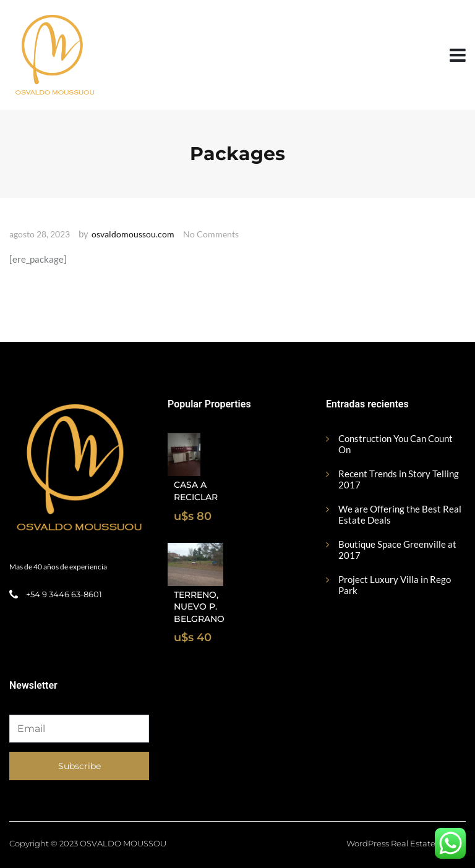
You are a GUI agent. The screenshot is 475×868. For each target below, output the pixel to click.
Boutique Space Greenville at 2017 (397, 550)
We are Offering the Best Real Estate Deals (400, 514)
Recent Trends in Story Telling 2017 (399, 479)
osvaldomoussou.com (133, 234)
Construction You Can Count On (396, 444)
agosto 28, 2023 (40, 234)
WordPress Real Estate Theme (406, 843)
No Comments (211, 234)
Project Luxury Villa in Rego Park (395, 585)
